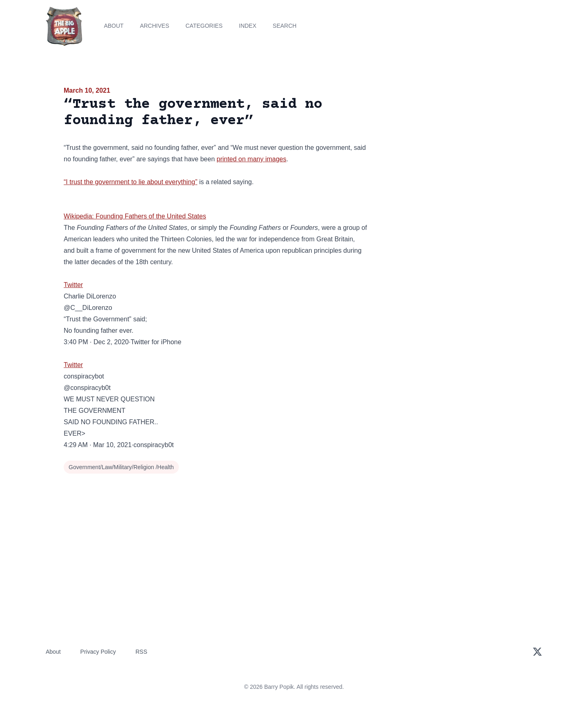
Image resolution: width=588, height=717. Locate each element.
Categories (204, 26)
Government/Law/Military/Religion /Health (121, 467)
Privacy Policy (98, 652)
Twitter (73, 285)
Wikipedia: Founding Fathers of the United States (135, 216)
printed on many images (251, 159)
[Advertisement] (451, 149)
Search (285, 26)
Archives (155, 26)
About (114, 26)
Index (248, 26)
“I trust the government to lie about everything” (130, 182)
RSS (141, 652)
